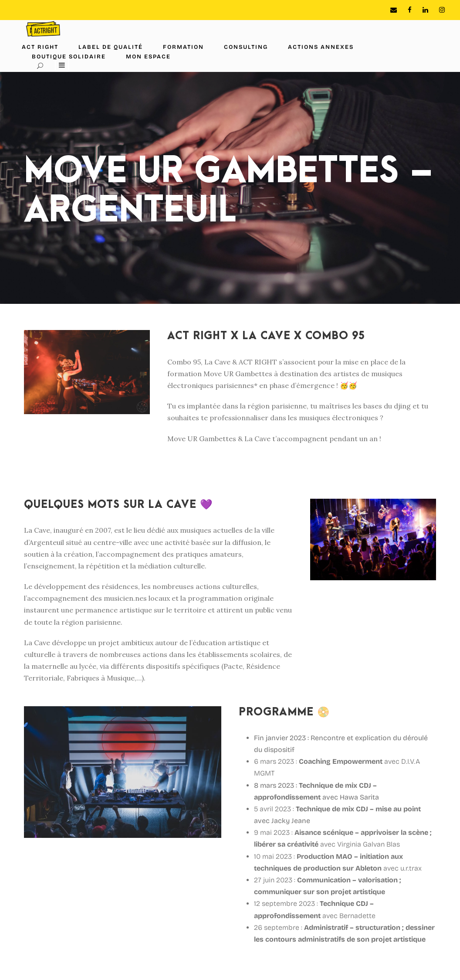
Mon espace (148, 57)
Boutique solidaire (69, 57)
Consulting (246, 47)
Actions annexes (321, 47)
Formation (183, 47)
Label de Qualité (111, 47)
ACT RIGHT (40, 47)
